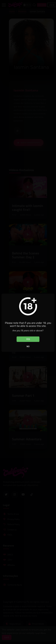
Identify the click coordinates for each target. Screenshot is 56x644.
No (28, 346)
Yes (28, 339)
